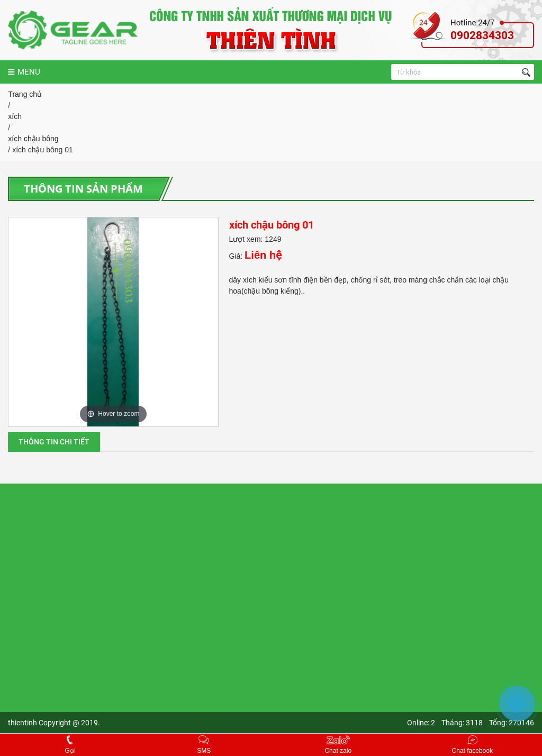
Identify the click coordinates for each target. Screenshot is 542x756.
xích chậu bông (33, 139)
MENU (24, 72)
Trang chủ (25, 94)
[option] (113, 322)
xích (15, 116)
